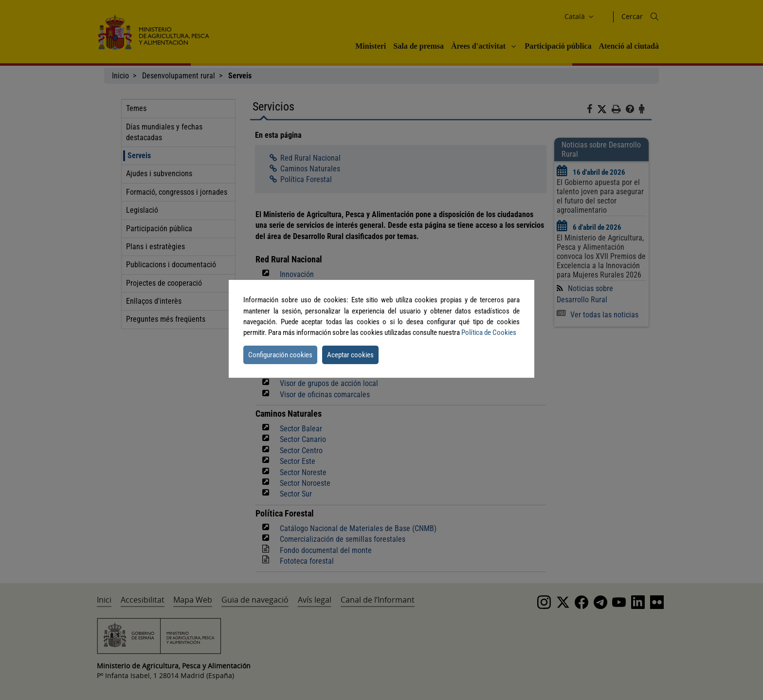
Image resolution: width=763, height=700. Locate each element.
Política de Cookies (489, 332)
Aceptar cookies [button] (350, 355)
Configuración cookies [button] (280, 355)
